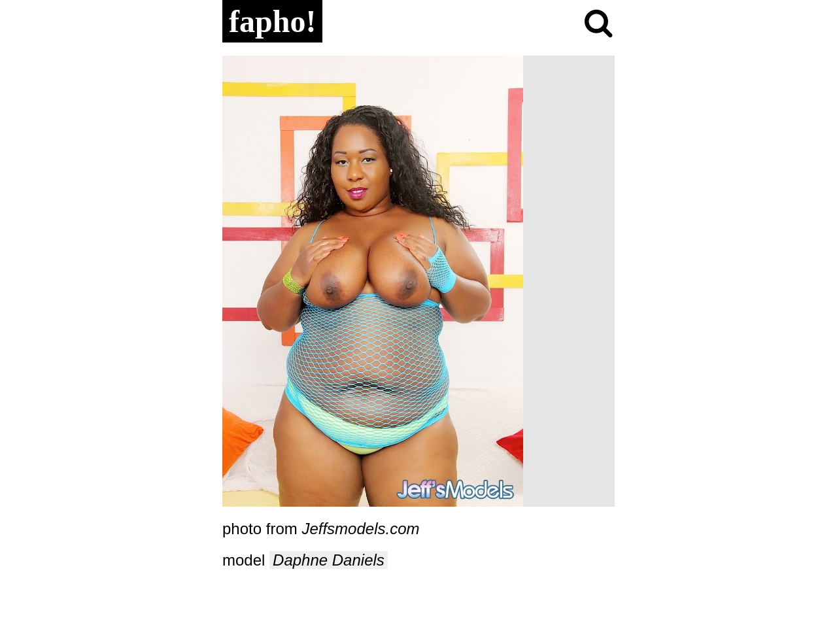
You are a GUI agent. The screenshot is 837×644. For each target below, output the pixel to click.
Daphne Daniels (329, 560)
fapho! (272, 21)
